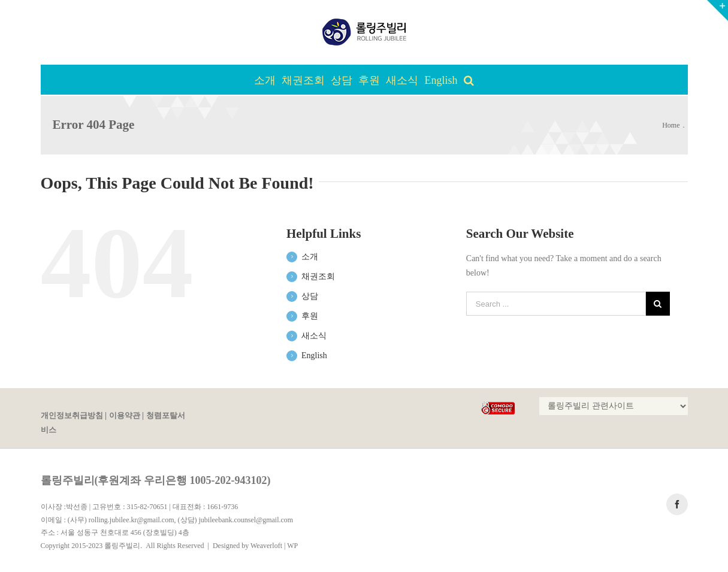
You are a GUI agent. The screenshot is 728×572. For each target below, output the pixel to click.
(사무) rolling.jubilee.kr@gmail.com (121, 520)
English (314, 355)
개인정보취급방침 (72, 416)
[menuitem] (268, 80)
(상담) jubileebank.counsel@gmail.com (236, 520)
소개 (310, 257)
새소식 (314, 336)
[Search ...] (556, 304)
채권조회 (318, 276)
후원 (310, 316)
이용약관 (125, 416)
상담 (310, 296)
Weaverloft (266, 546)
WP (292, 546)
